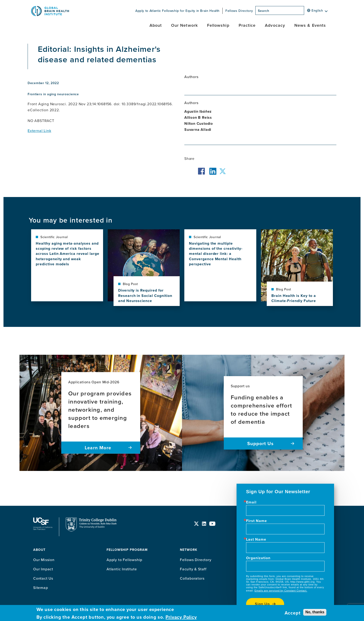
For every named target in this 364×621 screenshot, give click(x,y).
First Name (257, 521)
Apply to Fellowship (124, 560)
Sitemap (41, 588)
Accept (293, 613)
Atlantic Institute (122, 569)
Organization (258, 558)
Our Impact (43, 569)
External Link (39, 131)
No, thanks (315, 612)
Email (251, 502)
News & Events (310, 25)
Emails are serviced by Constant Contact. (281, 591)
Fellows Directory (239, 11)
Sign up (262, 604)
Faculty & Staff (193, 569)
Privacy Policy (181, 617)
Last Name (256, 539)
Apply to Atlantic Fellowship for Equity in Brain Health (177, 11)
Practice (247, 25)
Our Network (184, 25)
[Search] (305, 12)
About (156, 25)
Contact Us (43, 578)
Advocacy (275, 25)
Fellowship (218, 25)
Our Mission (44, 560)
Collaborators (192, 578)
